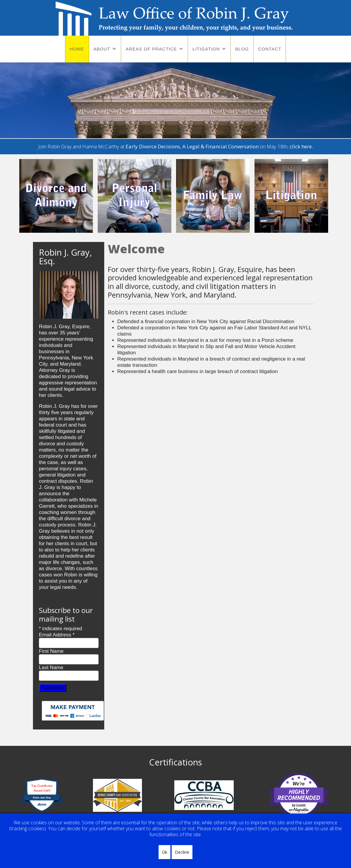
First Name (51, 651)
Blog (242, 49)
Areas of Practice (151, 49)
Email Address (57, 635)
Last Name (51, 667)
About (102, 49)
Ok (165, 852)
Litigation (206, 49)
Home (77, 49)
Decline (182, 852)
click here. (301, 146)
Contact (270, 49)
